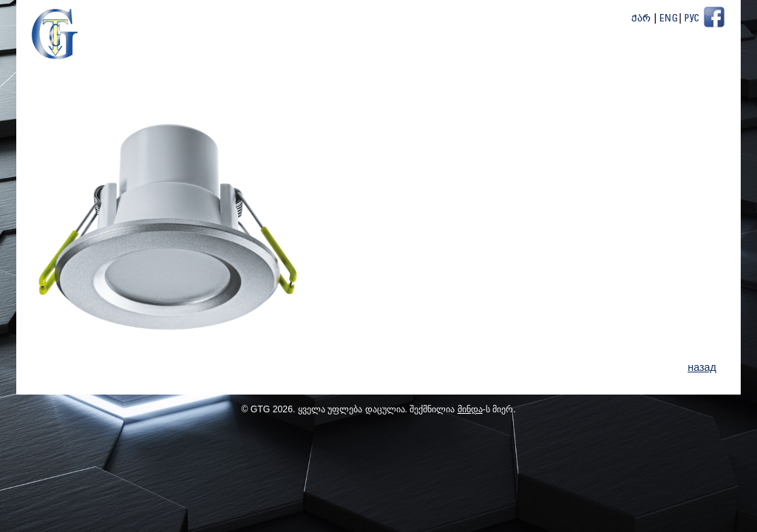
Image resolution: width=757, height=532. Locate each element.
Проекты (567, 58)
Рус (692, 19)
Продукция (496, 58)
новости (424, 58)
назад (702, 371)
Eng (669, 19)
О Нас (366, 58)
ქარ (641, 19)
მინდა (470, 412)
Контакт (701, 58)
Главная (308, 58)
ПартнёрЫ (634, 58)
